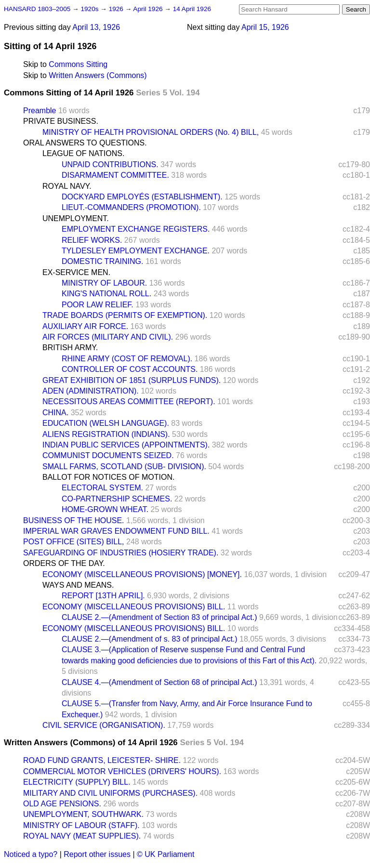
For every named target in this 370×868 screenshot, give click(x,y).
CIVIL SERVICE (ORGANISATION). (104, 725)
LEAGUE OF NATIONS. (83, 153)
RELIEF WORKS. (92, 240)
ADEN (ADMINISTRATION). (91, 391)
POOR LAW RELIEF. (98, 305)
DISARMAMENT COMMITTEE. (115, 175)
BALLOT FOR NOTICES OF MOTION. (108, 477)
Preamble (40, 111)
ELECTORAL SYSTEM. (102, 488)
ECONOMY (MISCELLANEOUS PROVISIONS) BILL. (134, 607)
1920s (90, 9)
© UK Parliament (165, 854)
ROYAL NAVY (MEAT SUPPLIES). (82, 836)
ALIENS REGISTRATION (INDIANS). (106, 434)
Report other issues (97, 854)
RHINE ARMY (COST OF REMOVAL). (127, 359)
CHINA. (55, 413)
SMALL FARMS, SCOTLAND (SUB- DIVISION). (124, 467)
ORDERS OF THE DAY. (64, 563)
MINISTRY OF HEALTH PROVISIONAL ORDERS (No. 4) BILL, (151, 132)
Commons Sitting (78, 64)
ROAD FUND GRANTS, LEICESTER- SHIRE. (102, 760)
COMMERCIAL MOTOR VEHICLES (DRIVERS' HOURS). (122, 771)
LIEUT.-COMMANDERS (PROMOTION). (131, 207)
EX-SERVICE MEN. (76, 272)
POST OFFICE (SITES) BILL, (74, 542)
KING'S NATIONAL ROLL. (106, 294)
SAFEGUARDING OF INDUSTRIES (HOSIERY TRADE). (121, 553)
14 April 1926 (192, 9)
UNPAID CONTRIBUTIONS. (110, 164)
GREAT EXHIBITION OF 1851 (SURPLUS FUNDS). (132, 380)
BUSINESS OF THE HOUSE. (74, 520)
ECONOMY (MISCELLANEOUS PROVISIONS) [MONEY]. (142, 574)
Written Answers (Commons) (98, 75)
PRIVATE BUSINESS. (61, 121)
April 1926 (149, 9)
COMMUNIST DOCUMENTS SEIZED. (108, 455)
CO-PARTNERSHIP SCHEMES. (117, 499)
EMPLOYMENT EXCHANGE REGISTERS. (136, 229)
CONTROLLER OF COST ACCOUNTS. (130, 369)
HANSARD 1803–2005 (37, 9)
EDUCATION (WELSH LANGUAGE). (106, 423)
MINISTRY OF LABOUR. (104, 283)
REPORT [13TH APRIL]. (103, 596)
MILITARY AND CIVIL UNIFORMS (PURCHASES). (110, 793)
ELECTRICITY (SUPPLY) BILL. (77, 782)
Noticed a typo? (31, 854)
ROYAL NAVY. (67, 186)
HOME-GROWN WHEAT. (105, 509)
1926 (117, 9)
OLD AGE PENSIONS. (62, 804)
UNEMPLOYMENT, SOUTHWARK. (83, 814)
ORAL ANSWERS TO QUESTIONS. (85, 143)
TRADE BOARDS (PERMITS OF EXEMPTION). (125, 315)
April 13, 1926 (96, 27)
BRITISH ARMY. (70, 348)
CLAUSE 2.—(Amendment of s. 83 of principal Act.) (150, 639)
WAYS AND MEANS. (78, 585)
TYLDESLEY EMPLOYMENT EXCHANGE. (136, 251)
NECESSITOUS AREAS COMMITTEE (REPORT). (129, 401)
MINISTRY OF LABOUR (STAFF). (81, 825)
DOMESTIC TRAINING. (103, 261)
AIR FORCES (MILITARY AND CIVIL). (108, 337)
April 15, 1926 (265, 27)
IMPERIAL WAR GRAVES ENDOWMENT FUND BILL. (116, 531)
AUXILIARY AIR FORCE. (85, 326)
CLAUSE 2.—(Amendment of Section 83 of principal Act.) (159, 617)
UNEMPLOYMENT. (76, 218)
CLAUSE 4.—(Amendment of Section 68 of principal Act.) (159, 682)
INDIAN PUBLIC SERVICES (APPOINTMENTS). (126, 445)
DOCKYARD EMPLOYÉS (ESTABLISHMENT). (142, 197)
